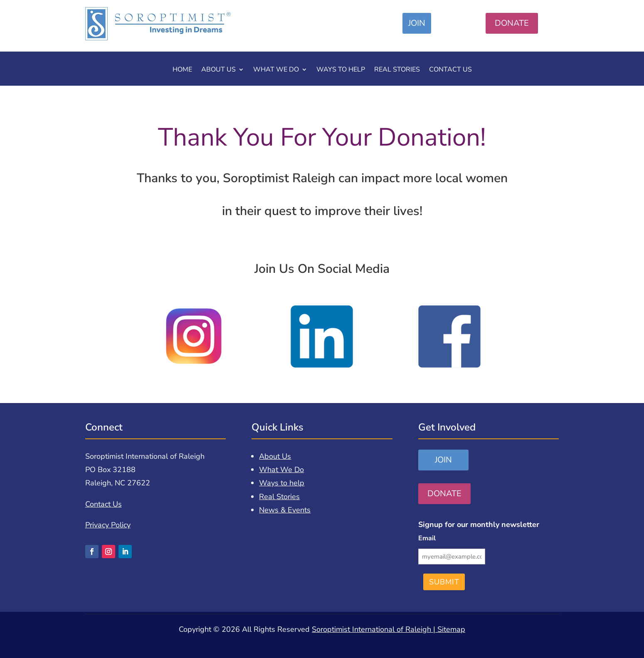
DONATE (512, 23)
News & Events (285, 510)
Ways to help (341, 70)
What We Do (276, 70)
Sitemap (451, 629)
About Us (218, 70)
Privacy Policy (108, 525)
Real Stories (397, 70)
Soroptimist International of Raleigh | (375, 629)
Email (427, 538)
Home (182, 70)
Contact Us (450, 70)
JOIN (417, 23)
